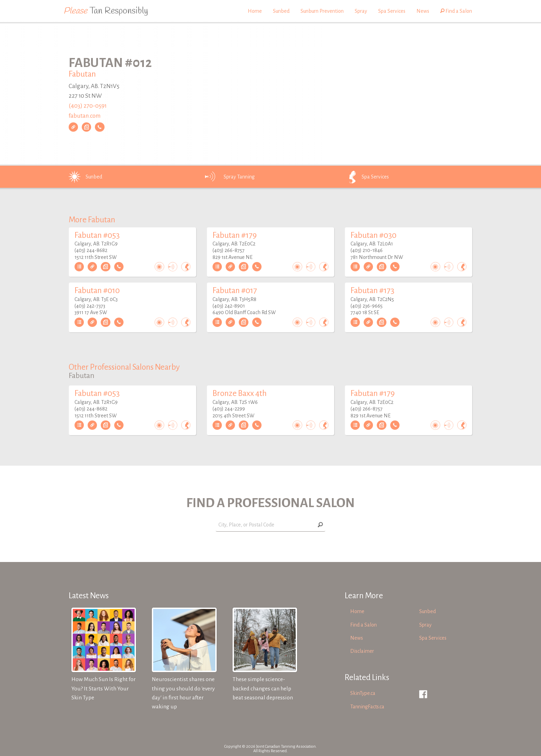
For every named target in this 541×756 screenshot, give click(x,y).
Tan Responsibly (106, 11)
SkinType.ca (363, 693)
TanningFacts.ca (367, 707)
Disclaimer (362, 651)
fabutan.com (85, 116)
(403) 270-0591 (88, 106)
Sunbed (281, 11)
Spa (366, 177)
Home (255, 11)
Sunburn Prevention (322, 11)
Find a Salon (456, 11)
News (423, 11)
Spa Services (392, 11)
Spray (361, 11)
